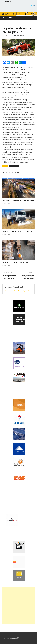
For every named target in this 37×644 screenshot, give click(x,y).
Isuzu (11, 166)
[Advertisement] (18, 606)
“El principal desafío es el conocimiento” (18, 231)
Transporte (14, 25)
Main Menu (9, 18)
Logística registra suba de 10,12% (15, 262)
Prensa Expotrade (19, 35)
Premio (16, 166)
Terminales (6, 25)
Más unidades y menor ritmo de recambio (18, 200)
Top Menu (8, 2)
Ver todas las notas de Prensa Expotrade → (18, 291)
